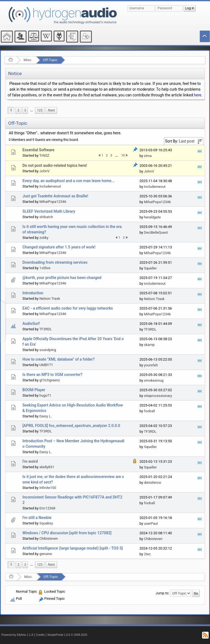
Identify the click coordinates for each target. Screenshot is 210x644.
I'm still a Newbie (37, 518)
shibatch (46, 217)
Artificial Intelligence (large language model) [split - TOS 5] (73, 548)
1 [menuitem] (11, 110)
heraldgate (152, 217)
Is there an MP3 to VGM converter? (52, 375)
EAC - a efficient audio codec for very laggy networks (68, 308)
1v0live (45, 268)
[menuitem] (31, 110)
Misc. (28, 60)
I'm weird (30, 461)
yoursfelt (151, 365)
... (31, 110)
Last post (187, 141)
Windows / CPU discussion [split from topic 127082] (67, 533)
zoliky (44, 238)
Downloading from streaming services (55, 262)
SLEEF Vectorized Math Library (49, 211)
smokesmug (154, 380)
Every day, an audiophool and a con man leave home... (68, 181)
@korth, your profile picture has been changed (62, 278)
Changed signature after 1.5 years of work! (59, 247)
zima (148, 156)
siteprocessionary (158, 396)
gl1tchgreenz (50, 380)
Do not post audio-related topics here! (55, 165)
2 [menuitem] (18, 110)
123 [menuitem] (40, 110)
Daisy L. (46, 416)
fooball (150, 411)
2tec (148, 554)
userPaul (151, 523)
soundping (48, 350)
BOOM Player (34, 390)
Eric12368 (47, 508)
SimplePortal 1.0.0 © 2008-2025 (67, 635)
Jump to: (162, 593)
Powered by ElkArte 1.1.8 (17, 635)
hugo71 (45, 395)
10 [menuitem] (123, 155)
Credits (40, 635)
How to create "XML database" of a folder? (59, 359)
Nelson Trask (50, 299)
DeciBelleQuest (156, 232)
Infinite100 (48, 488)
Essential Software (38, 150)
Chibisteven (49, 538)
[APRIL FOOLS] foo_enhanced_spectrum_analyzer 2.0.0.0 (71, 426)
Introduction (33, 293)
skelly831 (47, 467)
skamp (149, 345)
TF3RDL (46, 329)
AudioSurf (31, 324)
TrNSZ (44, 155)
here (198, 95)
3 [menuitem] (25, 110)
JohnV (44, 171)
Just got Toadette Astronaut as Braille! (55, 196)
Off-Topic (50, 60)
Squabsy (46, 523)
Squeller (151, 268)
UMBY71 (46, 365)
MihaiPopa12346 (53, 202)
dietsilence (153, 483)
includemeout (50, 186)
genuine (46, 554)
